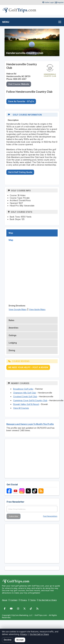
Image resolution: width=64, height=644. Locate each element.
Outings (13, 335)
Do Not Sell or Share (48, 600)
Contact (14, 600)
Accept (20, 640)
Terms (33, 600)
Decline (8, 640)
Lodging (13, 343)
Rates (11, 320)
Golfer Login (49, 2)
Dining (12, 350)
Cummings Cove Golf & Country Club (30, 400)
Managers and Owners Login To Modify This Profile (30, 424)
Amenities (14, 328)
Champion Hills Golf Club (25, 393)
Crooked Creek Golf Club (25, 396)
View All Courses (21, 408)
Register (60, 2)
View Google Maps (18, 309)
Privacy (24, 600)
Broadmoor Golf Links (23, 389)
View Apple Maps (37, 309)
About (5, 600)
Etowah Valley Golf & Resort (26, 404)
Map (11, 233)
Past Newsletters (50, 516)
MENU (6, 22)
